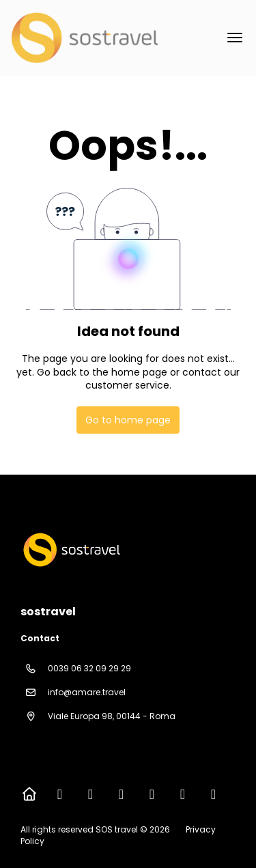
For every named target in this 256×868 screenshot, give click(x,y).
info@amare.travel (87, 692)
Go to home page (128, 420)
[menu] (235, 38)
